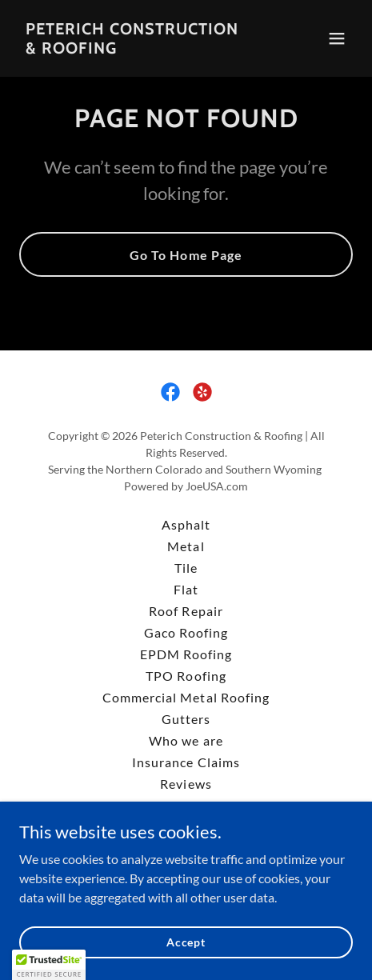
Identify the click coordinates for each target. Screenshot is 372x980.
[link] (136, 48)
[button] (337, 38)
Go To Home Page (186, 255)
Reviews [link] (186, 784)
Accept (186, 942)
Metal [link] (186, 546)
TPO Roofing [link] (186, 676)
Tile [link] (186, 568)
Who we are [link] (186, 740)
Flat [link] (186, 589)
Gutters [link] (186, 719)
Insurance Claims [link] (186, 762)
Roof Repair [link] (186, 611)
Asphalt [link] (186, 524)
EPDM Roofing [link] (186, 654)
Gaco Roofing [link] (186, 632)
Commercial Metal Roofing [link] (186, 697)
